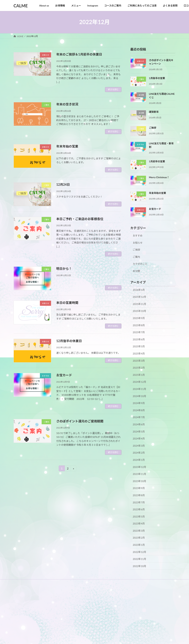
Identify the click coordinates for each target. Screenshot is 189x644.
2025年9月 (139, 318)
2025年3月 (139, 360)
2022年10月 (139, 566)
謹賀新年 (154, 112)
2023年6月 (139, 509)
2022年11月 (139, 559)
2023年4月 (139, 523)
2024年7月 (139, 417)
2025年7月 (139, 332)
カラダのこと (140, 264)
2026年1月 (139, 290)
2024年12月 (139, 382)
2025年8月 (139, 325)
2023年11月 (139, 474)
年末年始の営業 (67, 146)
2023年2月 (139, 538)
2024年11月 (139, 389)
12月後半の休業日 (69, 341)
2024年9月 (139, 403)
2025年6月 (139, 339)
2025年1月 (139, 375)
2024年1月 (139, 460)
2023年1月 (139, 545)
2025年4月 (139, 354)
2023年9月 (139, 488)
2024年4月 (139, 438)
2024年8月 (139, 410)
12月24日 (63, 184)
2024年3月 (139, 445)
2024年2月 (139, 453)
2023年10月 (139, 481)
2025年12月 (139, 297)
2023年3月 (139, 530)
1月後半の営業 (157, 78)
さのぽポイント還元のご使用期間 (80, 421)
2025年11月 (139, 304)
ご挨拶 (153, 127)
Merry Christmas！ (159, 177)
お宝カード (64, 375)
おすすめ (138, 236)
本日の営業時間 (67, 303)
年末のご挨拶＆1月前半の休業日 (79, 54)
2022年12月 (139, 552)
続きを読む (113, 89)
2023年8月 (139, 495)
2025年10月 (139, 311)
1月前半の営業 (157, 161)
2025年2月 (139, 368)
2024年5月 (139, 431)
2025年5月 (139, 346)
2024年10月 (139, 396)
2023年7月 (139, 502)
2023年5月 (139, 516)
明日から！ (64, 269)
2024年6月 (139, 424)
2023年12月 (139, 467)
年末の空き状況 (67, 104)
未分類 (136, 271)
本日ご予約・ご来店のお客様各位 (80, 219)
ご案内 (136, 257)
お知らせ (138, 243)
